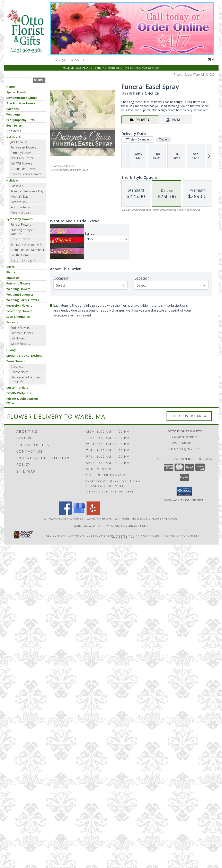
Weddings (13, 114)
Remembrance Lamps (22, 98)
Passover (17, 186)
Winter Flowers (20, 344)
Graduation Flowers (24, 169)
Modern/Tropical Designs (24, 356)
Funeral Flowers (21, 224)
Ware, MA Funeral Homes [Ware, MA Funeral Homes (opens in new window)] (64, 519)
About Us (13, 278)
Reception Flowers (19, 306)
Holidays (12, 180)
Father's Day (19, 202)
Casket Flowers (21, 239)
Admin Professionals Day (27, 191)
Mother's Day (19, 197)
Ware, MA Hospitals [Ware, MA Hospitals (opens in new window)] (102, 519)
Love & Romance (18, 317)
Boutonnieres (20, 372)
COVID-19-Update (19, 393)
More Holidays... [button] (21, 213)
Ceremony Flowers (19, 311)
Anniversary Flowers (23, 147)
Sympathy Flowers (19, 219)
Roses (10, 267)
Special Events (16, 92)
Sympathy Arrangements (27, 244)
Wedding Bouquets (20, 294)
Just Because (19, 142)
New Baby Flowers (23, 158)
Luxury (11, 350)
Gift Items (14, 131)
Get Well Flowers (21, 163)
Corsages (17, 367)
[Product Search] (18, 80)
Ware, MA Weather (88, 526)
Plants (11, 272)
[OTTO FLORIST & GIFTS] (26, 31)
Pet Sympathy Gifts (20, 120)
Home (11, 87)
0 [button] (211, 59)
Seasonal (13, 322)
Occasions (14, 136)
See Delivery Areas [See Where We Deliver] (189, 416)
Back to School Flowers (26, 174)
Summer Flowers (22, 333)
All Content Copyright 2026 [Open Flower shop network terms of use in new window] (70, 536)
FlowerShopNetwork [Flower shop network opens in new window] (114, 536)
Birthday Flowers (21, 153)
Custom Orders (17, 388)
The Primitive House (21, 103)
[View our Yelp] (93, 513)
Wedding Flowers (18, 289)
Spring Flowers (20, 328)
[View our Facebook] (65, 513)
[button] (184, 491)
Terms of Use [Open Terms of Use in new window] (123, 538)
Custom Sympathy (23, 260)
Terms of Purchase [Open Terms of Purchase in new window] (181, 536)
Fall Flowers (18, 338)
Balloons (12, 109)
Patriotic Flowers (18, 283)
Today (163, 139)
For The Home (20, 255)
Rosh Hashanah (21, 207)
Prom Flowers (16, 361)
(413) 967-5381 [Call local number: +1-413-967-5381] (73, 60)
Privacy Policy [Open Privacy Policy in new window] (148, 536)
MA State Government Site (127, 526)
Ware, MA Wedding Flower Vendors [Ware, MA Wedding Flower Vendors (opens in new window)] (150, 519)
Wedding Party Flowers (23, 300)
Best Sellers (15, 125)
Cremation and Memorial (27, 250)
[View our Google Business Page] (79, 513)
